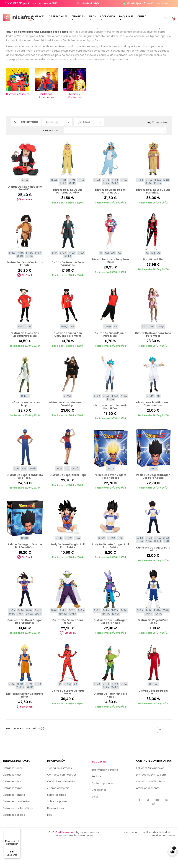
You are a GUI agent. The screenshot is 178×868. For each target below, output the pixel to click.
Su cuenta (99, 789)
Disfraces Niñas (12, 802)
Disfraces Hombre (14, 822)
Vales (95, 824)
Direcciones (99, 817)
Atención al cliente (156, 3)
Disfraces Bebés (13, 795)
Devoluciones (56, 835)
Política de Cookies (164, 863)
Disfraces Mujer (12, 815)
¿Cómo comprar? (58, 815)
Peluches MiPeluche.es (150, 795)
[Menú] (18, 830)
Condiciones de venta (61, 809)
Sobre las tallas (56, 822)
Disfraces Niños (12, 809)
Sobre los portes (57, 829)
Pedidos (97, 804)
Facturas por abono (104, 810)
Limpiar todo (26, 149)
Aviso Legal (131, 860)
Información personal (105, 797)
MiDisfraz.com (67, 860)
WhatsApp (134, 3)
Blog (50, 842)
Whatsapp (160, 809)
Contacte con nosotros (62, 802)
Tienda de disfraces (60, 795)
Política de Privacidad (157, 860)
